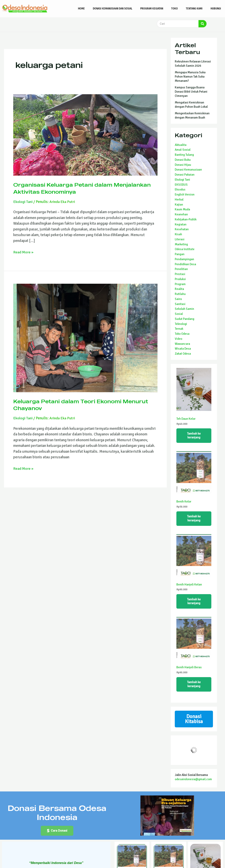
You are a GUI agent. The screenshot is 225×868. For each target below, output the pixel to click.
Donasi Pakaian (185, 175)
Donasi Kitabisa (194, 722)
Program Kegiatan (152, 9)
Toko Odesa (182, 334)
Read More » (24, 252)
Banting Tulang (184, 155)
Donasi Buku (183, 160)
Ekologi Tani (23, 202)
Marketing (181, 244)
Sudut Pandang (185, 319)
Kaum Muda (182, 209)
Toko (174, 9)
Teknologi (181, 324)
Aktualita (181, 145)
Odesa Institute (185, 249)
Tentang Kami (194, 9)
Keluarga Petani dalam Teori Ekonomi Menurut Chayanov (72, 405)
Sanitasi (180, 304)
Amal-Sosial (183, 150)
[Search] (202, 24)
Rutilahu (180, 294)
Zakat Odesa (183, 354)
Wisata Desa (183, 349)
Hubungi (216, 9)
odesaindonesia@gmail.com (193, 782)
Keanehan (181, 214)
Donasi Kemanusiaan (188, 170)
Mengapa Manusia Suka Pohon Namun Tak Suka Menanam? (190, 77)
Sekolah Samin (184, 309)
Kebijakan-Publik (186, 219)
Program (180, 284)
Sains (178, 299)
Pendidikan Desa (185, 264)
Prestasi (180, 274)
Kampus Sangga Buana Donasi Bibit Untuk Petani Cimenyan (191, 92)
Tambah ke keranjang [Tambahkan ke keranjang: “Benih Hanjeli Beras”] (194, 686)
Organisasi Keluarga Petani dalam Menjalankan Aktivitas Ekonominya (69, 188)
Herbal (179, 200)
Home (81, 9)
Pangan (180, 254)
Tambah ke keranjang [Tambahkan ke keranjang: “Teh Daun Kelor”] (194, 436)
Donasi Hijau (183, 165)
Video (178, 339)
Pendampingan (184, 259)
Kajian (179, 205)
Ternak (179, 329)
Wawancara (182, 344)
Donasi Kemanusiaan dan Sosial (112, 9)
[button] (57, 834)
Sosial (179, 314)
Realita (179, 289)
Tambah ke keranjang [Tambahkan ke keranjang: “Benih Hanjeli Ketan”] (194, 603)
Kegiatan (181, 224)
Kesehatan (182, 229)
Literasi (180, 239)
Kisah (178, 234)
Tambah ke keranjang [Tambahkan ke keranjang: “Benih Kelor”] (194, 519)
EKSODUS (181, 185)
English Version (185, 194)
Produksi (180, 279)
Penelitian (181, 269)
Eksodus (180, 189)
